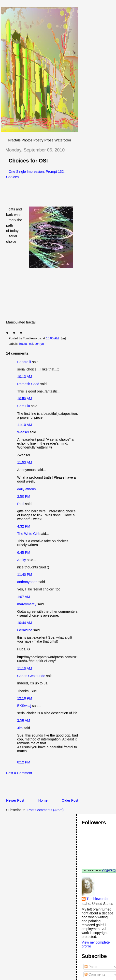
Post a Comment (19, 773)
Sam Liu (24, 406)
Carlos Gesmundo (31, 676)
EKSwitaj (24, 706)
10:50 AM (25, 399)
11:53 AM (25, 462)
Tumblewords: (97, 899)
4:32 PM (24, 526)
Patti (21, 504)
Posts (91, 967)
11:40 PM (25, 575)
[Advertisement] (59, 788)
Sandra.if (24, 362)
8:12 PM (24, 762)
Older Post (70, 800)
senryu (39, 344)
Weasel (23, 432)
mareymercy (27, 604)
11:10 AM (25, 425)
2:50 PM (24, 496)
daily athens (27, 489)
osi (31, 344)
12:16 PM (25, 698)
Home (43, 800)
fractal (23, 344)
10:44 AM (25, 623)
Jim (20, 728)
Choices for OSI (28, 161)
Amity (22, 560)
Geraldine (25, 630)
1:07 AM (24, 597)
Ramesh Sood (28, 384)
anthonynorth (27, 582)
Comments (95, 974)
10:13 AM (25, 377)
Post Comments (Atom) (46, 810)
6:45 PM (24, 553)
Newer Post (15, 800)
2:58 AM (24, 720)
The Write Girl (28, 534)
